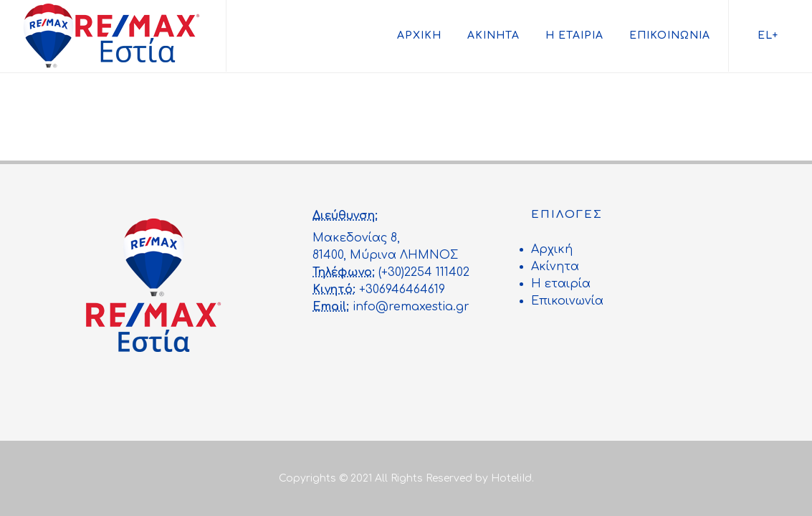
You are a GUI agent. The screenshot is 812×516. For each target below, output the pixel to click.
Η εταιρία (574, 35)
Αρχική (419, 35)
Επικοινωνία (670, 35)
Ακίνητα (493, 35)
